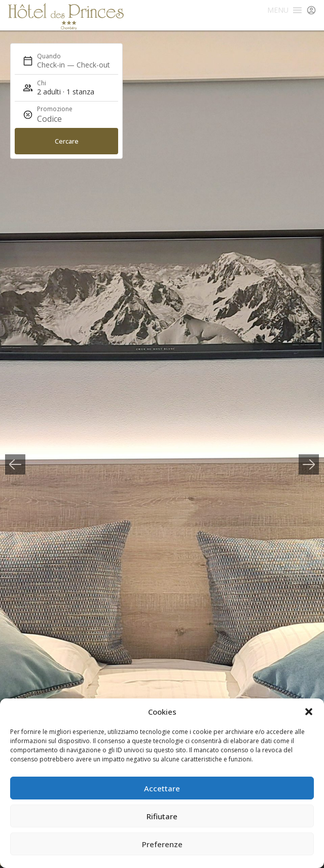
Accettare (162, 788)
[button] (309, 712)
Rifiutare (162, 816)
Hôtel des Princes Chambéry (66, 16)
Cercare (67, 141)
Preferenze (162, 844)
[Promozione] (61, 119)
